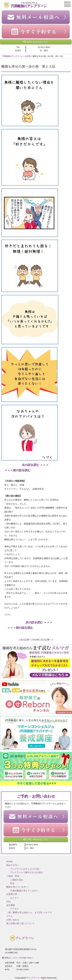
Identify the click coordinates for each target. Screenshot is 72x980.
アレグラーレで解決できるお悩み (26, 872)
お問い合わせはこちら (36, 42)
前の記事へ (26, 640)
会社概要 (11, 905)
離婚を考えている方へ (17, 887)
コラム (9, 916)
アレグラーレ (22, 938)
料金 (12, 883)
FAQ (8, 902)
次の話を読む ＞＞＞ (35, 465)
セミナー (14, 898)
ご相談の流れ (17, 880)
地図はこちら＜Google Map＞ (18, 958)
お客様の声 (12, 894)
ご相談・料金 (13, 876)
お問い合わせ (13, 920)
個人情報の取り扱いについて (20, 923)
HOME (36, 640)
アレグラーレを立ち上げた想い (25, 869)
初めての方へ (13, 865)
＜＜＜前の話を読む (17, 470)
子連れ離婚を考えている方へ (24, 891)
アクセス (14, 909)
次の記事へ (46, 640)
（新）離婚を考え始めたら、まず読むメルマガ (29, 912)
